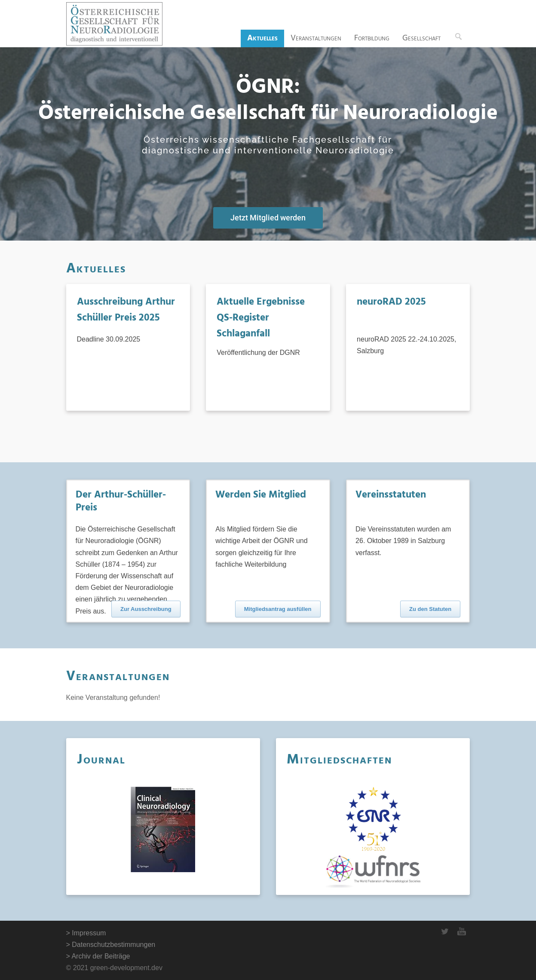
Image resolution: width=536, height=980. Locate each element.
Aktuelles (262, 38)
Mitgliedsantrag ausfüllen (278, 609)
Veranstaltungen (316, 38)
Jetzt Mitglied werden (268, 218)
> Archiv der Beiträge (98, 956)
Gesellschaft (421, 38)
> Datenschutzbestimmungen (111, 945)
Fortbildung (372, 38)
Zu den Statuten (430, 609)
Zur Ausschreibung (146, 609)
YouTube (462, 931)
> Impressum (86, 933)
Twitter (444, 931)
